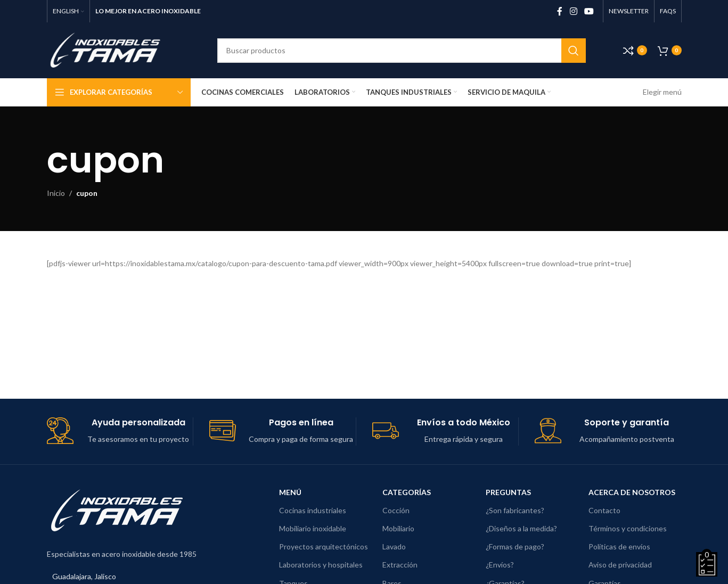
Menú (290, 492)
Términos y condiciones (628, 528)
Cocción (396, 510)
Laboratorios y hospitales (321, 565)
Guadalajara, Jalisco (84, 576)
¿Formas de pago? (515, 546)
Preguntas (508, 492)
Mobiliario (398, 528)
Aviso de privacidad (620, 565)
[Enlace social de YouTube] (589, 11)
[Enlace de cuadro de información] (120, 431)
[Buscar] (402, 51)
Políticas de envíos (619, 546)
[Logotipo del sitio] (113, 49)
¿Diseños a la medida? (521, 528)
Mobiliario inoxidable (313, 528)
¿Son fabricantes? (515, 510)
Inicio (56, 193)
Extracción (400, 565)
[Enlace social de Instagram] (573, 11)
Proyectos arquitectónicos (324, 546)
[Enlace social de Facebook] (560, 11)
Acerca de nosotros (632, 492)
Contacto (604, 510)
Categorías (407, 492)
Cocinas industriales (313, 510)
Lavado (394, 546)
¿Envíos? (500, 565)
